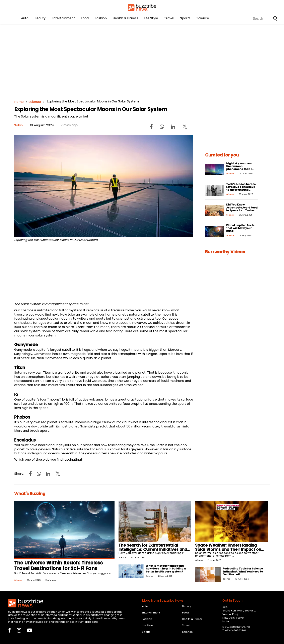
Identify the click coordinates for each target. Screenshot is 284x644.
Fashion (101, 18)
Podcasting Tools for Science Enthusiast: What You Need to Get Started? (243, 571)
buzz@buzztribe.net (237, 627)
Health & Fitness (125, 18)
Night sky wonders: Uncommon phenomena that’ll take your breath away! (239, 169)
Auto (25, 18)
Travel (169, 18)
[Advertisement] (135, 60)
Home (19, 102)
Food (85, 18)
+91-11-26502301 (235, 630)
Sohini (19, 125)
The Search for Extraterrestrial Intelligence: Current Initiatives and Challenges (153, 549)
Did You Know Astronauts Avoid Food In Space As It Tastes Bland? (242, 209)
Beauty (40, 18)
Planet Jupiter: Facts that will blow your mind (240, 228)
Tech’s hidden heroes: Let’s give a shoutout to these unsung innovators (241, 188)
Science (203, 18)
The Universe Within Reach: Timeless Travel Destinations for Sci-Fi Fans (58, 566)
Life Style (151, 18)
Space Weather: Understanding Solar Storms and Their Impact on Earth (228, 549)
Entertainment (63, 18)
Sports (185, 18)
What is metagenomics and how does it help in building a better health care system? (166, 569)
